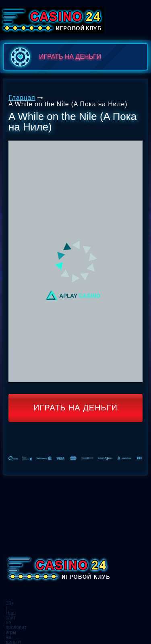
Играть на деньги (75, 408)
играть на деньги (54, 57)
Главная (22, 98)
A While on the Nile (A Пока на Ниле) (68, 104)
